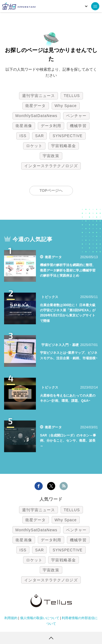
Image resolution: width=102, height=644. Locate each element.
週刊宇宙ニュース (38, 96)
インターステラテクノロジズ (51, 166)
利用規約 (11, 618)
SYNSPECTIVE (67, 136)
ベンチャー (76, 116)
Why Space (66, 106)
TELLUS (72, 96)
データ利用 (51, 126)
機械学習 (78, 126)
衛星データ (36, 106)
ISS (23, 136)
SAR (39, 136)
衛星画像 (24, 126)
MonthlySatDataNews (36, 116)
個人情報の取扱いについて (40, 618)
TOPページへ (51, 190)
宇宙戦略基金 (64, 146)
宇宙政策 (51, 156)
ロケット (34, 146)
